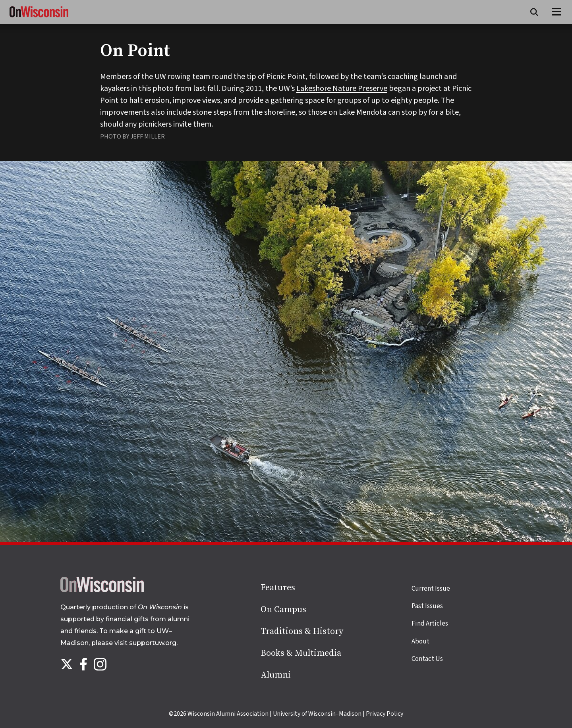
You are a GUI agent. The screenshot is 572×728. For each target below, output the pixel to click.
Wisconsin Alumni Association (228, 714)
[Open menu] (557, 12)
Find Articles (430, 624)
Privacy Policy (385, 714)
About (420, 641)
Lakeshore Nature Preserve (342, 89)
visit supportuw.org (145, 643)
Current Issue (431, 589)
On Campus (283, 610)
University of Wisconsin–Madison (317, 714)
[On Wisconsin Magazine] (39, 17)
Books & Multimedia (301, 653)
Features (278, 588)
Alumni (276, 675)
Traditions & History (302, 631)
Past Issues (427, 606)
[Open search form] (534, 12)
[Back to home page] (102, 590)
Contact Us (427, 659)
